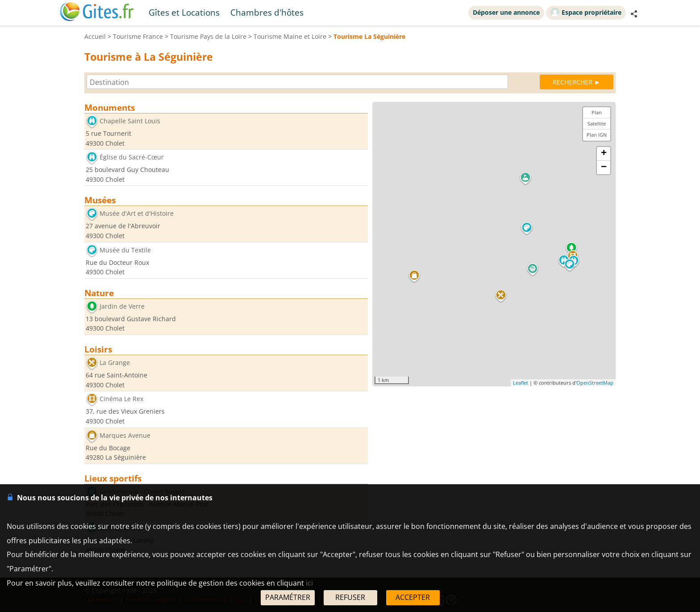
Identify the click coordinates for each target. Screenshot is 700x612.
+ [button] (604, 154)
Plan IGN (597, 135)
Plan (597, 112)
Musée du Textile (125, 250)
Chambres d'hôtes (267, 12)
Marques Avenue (125, 435)
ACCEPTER (413, 597)
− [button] (604, 168)
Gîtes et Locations (184, 12)
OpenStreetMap (595, 383)
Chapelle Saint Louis (130, 121)
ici (309, 583)
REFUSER (350, 597)
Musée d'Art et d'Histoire (137, 214)
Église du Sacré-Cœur (132, 157)
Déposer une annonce (506, 12)
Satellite (597, 124)
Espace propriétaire (586, 12)
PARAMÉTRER (288, 597)
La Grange (115, 363)
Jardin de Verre (122, 306)
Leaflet (521, 383)
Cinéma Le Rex (121, 399)
